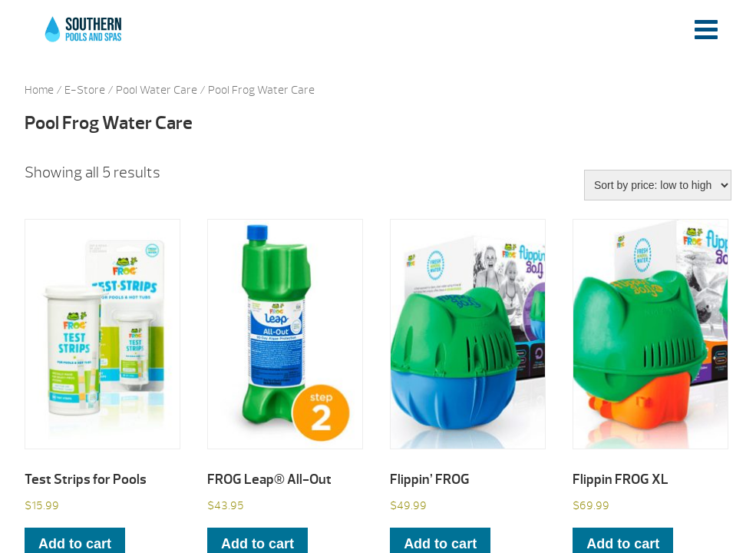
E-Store (85, 90)
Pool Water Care (157, 90)
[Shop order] (658, 185)
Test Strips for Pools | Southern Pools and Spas (84, 38)
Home (39, 90)
